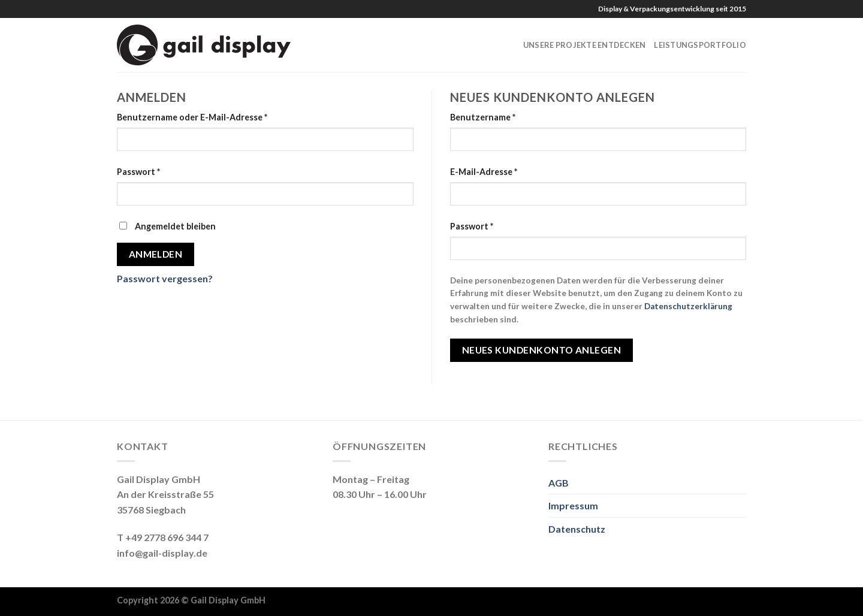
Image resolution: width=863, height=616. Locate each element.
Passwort (138, 172)
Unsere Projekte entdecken (584, 45)
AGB (559, 483)
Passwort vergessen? (165, 278)
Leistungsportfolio (700, 45)
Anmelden (156, 254)
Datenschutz (577, 529)
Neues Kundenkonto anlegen (542, 350)
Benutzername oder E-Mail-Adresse (192, 117)
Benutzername (483, 117)
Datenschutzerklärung (688, 306)
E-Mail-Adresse (484, 172)
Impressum (573, 505)
